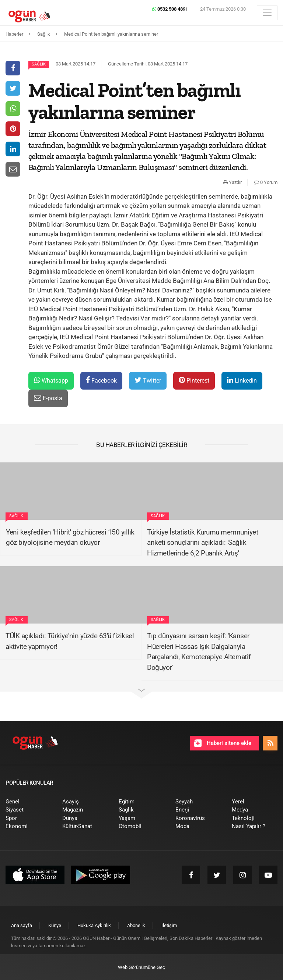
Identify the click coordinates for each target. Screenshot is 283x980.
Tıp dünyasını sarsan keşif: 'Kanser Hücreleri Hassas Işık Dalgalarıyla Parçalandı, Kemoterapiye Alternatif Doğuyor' (199, 652)
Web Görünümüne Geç (141, 967)
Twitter (148, 380)
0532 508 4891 (170, 9)
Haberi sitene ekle (223, 743)
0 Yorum (266, 182)
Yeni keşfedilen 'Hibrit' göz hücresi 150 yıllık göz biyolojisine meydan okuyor (70, 537)
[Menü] (267, 13)
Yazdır (233, 182)
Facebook (101, 380)
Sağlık (39, 64)
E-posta (48, 398)
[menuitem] (28, 802)
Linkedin (242, 380)
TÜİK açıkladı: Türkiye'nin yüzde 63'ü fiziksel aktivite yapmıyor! (70, 641)
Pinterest (194, 380)
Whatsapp (51, 380)
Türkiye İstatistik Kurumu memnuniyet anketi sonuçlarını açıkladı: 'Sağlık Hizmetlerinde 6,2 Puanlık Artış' (202, 543)
